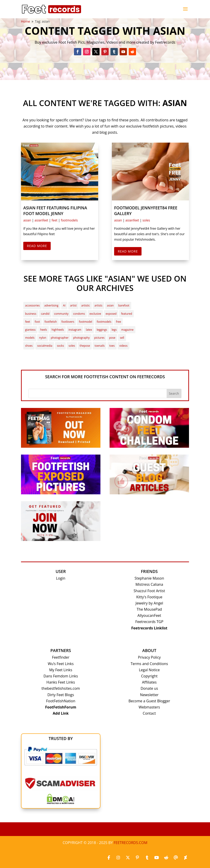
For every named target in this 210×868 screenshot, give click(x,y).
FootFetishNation (61, 701)
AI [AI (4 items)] (64, 305)
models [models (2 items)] (30, 338)
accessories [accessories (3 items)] (32, 305)
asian (27, 220)
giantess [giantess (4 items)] (30, 330)
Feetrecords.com (131, 843)
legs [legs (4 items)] (114, 330)
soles (146, 220)
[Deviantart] (185, 858)
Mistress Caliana (149, 584)
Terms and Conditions (149, 664)
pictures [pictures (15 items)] (99, 338)
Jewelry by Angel (149, 603)
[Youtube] (157, 858)
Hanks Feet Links (61, 682)
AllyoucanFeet (149, 615)
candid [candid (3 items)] (45, 314)
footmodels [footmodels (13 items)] (104, 322)
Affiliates (149, 682)
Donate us (149, 688)
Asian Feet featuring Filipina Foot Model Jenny (55, 211)
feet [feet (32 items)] (28, 322)
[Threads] (176, 858)
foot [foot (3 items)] (37, 322)
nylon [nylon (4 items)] (43, 338)
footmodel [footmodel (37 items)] (85, 322)
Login (61, 578)
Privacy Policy (149, 657)
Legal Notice (149, 670)
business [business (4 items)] (31, 314)
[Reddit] (166, 858)
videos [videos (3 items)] (123, 346)
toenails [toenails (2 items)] (100, 346)
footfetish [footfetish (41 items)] (51, 322)
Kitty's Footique (149, 597)
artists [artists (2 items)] (98, 305)
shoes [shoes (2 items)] (29, 346)
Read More (37, 246)
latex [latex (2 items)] (89, 330)
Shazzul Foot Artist (149, 591)
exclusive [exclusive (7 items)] (95, 314)
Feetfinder (61, 657)
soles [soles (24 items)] (72, 346)
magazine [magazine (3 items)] (127, 330)
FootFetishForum (61, 707)
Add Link (61, 713)
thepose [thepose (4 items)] (85, 346)
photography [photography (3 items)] (81, 338)
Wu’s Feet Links (61, 664)
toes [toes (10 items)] (112, 346)
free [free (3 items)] (118, 322)
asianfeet (41, 220)
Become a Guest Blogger (149, 701)
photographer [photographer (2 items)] (60, 338)
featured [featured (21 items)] (126, 314)
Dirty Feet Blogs (61, 695)
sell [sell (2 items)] (122, 338)
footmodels (69, 220)
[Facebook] (109, 858)
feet (54, 220)
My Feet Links (61, 670)
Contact (149, 713)
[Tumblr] (147, 858)
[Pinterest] (137, 858)
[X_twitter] (128, 858)
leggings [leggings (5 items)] (102, 330)
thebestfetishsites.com (61, 688)
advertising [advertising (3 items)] (51, 305)
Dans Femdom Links (61, 676)
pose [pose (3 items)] (112, 338)
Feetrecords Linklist (149, 628)
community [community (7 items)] (61, 314)
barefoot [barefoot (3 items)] (124, 305)
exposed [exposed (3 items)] (111, 314)
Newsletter (149, 695)
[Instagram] (118, 858)
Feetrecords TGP (149, 622)
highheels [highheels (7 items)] (58, 330)
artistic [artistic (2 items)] (86, 305)
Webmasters (149, 707)
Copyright (149, 676)
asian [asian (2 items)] (110, 305)
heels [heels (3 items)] (44, 330)
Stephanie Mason (149, 578)
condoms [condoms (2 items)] (79, 314)
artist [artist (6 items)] (73, 305)
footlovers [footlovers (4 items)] (68, 322)
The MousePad (149, 609)
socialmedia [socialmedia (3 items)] (45, 346)
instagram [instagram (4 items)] (75, 330)
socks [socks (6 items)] (60, 346)
